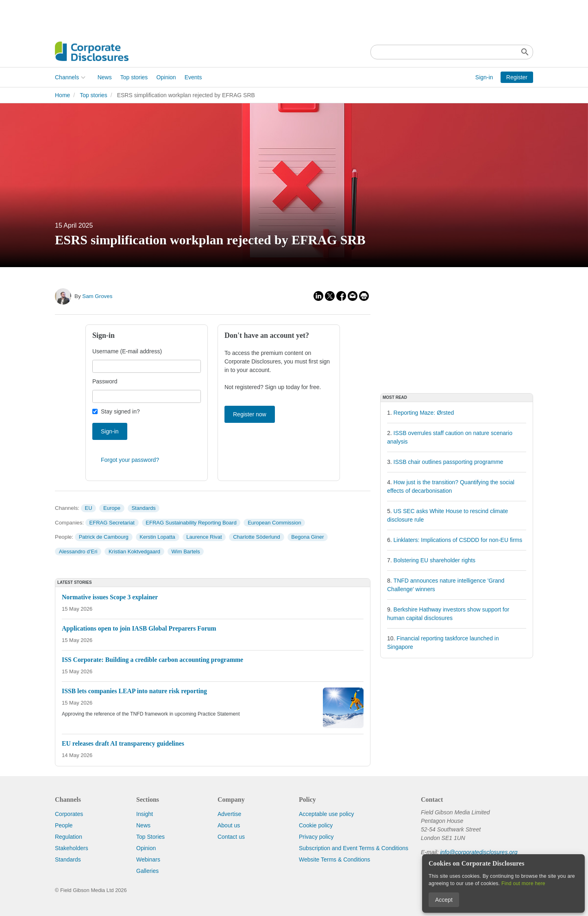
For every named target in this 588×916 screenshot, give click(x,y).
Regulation (69, 837)
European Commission (274, 523)
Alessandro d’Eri (78, 552)
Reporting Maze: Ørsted (424, 413)
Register (517, 77)
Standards (143, 508)
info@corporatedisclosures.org (479, 852)
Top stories (134, 77)
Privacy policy (316, 837)
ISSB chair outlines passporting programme (449, 462)
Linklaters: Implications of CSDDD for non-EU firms (458, 540)
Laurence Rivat (204, 537)
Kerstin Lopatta (157, 537)
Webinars (148, 859)
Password (105, 381)
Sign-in (484, 77)
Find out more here (523, 883)
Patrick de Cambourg (104, 537)
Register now (250, 414)
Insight (145, 814)
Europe (112, 508)
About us (229, 825)
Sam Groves (97, 296)
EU (88, 508)
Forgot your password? (130, 460)
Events (193, 77)
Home (62, 95)
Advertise (229, 814)
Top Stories (150, 837)
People (64, 825)
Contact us (231, 837)
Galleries (147, 871)
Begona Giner (307, 537)
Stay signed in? (120, 411)
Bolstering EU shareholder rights (435, 560)
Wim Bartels (186, 552)
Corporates (69, 814)
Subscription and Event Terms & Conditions (354, 848)
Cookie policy (316, 825)
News (105, 77)
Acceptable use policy (326, 814)
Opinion (166, 77)
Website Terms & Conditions (334, 859)
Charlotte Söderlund (257, 537)
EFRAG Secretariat (112, 523)
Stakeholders (72, 848)
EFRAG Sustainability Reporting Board (191, 523)
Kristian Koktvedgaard (134, 552)
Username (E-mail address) (127, 351)
